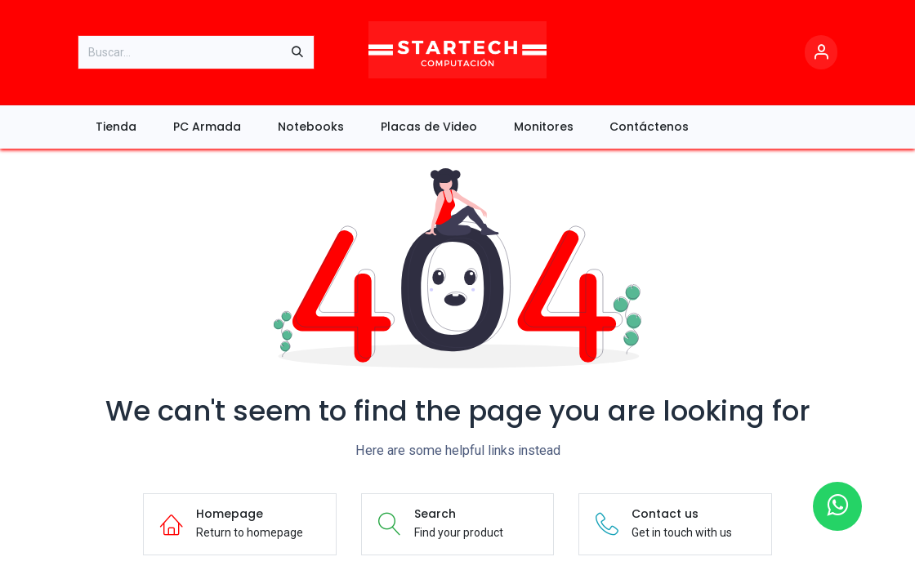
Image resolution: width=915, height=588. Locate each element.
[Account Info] (821, 53)
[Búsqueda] (297, 52)
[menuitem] (116, 127)
